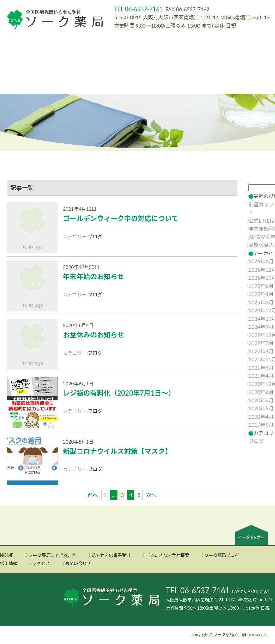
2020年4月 (261, 417)
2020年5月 (261, 408)
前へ (93, 495)
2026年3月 (261, 261)
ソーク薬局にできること (52, 555)
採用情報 (9, 563)
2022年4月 (261, 351)
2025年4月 (261, 294)
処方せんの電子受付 (111, 555)
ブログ (95, 236)
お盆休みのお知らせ (93, 335)
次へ (151, 495)
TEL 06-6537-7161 (197, 590)
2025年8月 (261, 286)
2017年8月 (261, 425)
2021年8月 (261, 368)
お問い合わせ (78, 563)
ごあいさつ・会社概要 (168, 555)
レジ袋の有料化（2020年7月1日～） (119, 393)
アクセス (41, 563)
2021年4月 (261, 376)
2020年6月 (261, 400)
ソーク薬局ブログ (222, 555)
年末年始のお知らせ (93, 276)
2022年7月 (261, 343)
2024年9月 (261, 327)
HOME (7, 555)
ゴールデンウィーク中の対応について (121, 218)
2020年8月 (261, 392)
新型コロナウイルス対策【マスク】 (117, 451)
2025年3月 (261, 302)
